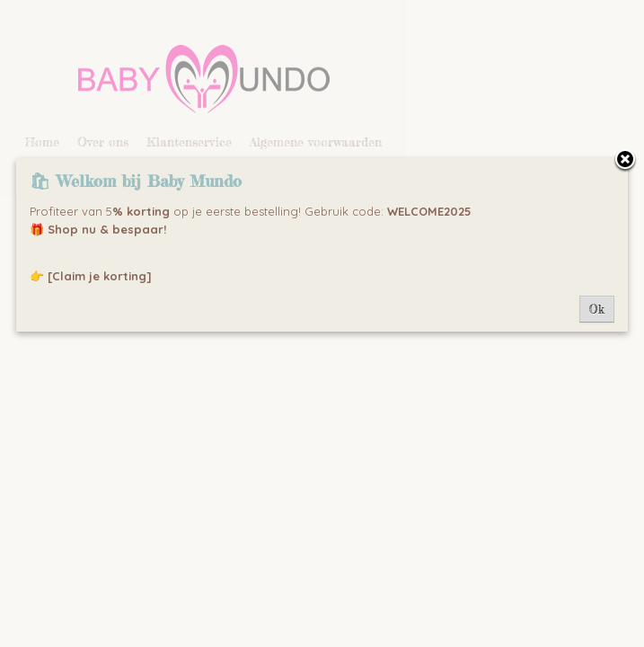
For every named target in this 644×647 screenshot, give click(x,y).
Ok (597, 309)
